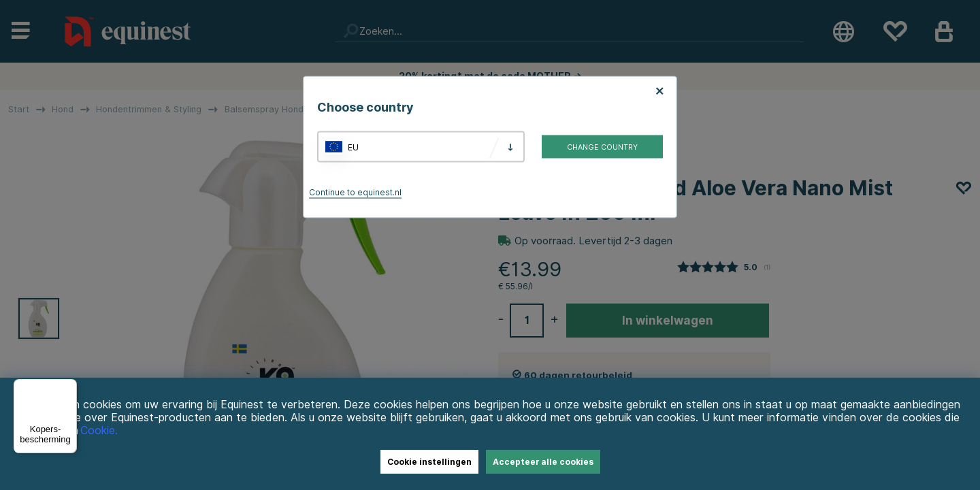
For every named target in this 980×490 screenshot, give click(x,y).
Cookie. (99, 430)
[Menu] (69, 387)
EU (353, 147)
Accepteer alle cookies (543, 462)
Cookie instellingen (429, 462)
